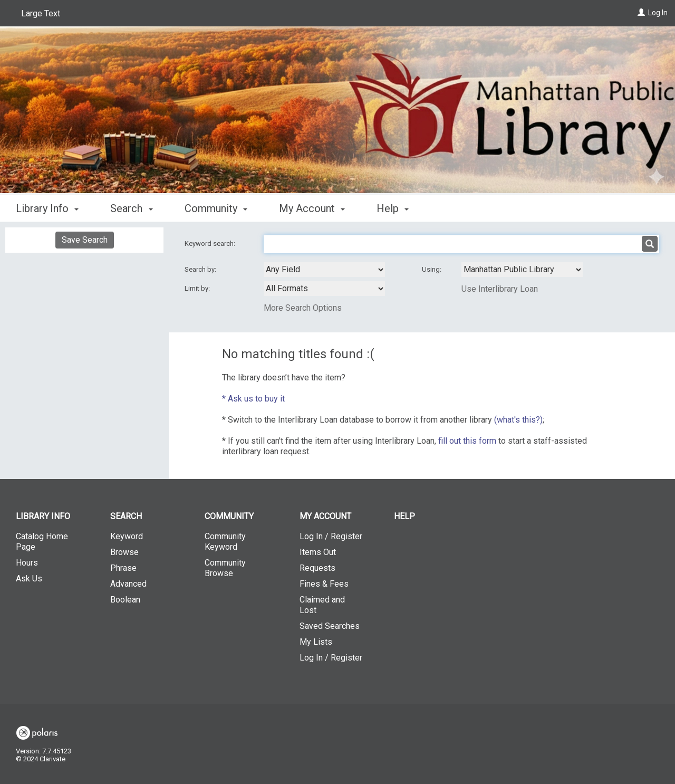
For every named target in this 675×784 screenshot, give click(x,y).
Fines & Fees (324, 584)
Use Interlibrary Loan (500, 289)
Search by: (201, 269)
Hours (27, 563)
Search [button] (131, 208)
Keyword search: (211, 243)
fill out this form (467, 441)
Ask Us (29, 579)
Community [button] (216, 208)
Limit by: (198, 288)
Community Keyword (225, 542)
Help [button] (393, 208)
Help (404, 516)
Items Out (318, 552)
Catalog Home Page (42, 542)
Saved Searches (330, 626)
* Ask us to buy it (253, 399)
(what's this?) (518, 420)
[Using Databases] (522, 270)
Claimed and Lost (322, 605)
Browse (124, 552)
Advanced (128, 584)
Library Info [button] (47, 208)
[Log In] (641, 13)
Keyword (127, 536)
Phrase (123, 568)
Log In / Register (331, 536)
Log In (658, 13)
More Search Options (303, 308)
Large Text (41, 13)
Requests (317, 568)
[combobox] (324, 270)
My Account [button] (312, 208)
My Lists (316, 642)
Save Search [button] (85, 240)
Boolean (125, 600)
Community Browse (225, 568)
